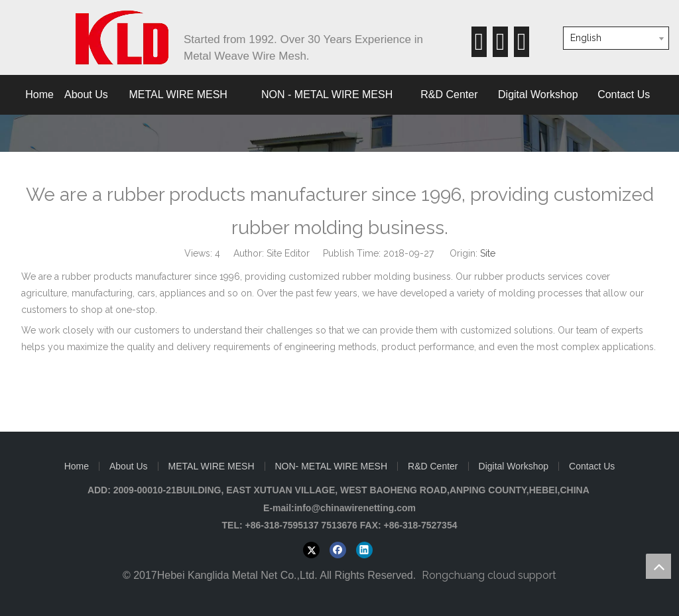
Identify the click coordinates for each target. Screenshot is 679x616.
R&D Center (433, 466)
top (658, 566)
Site (488, 253)
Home (77, 466)
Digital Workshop (514, 466)
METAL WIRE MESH (212, 466)
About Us (129, 466)
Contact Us (592, 466)
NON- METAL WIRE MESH (332, 466)
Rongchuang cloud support (489, 575)
